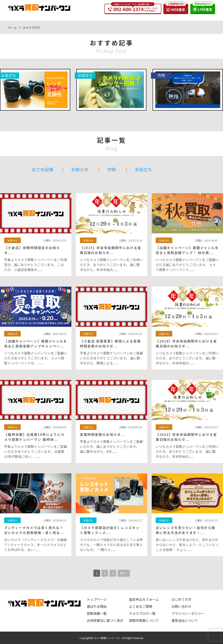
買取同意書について (144, 620)
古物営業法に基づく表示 (105, 620)
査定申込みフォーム (144, 599)
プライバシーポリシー (188, 613)
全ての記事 (43, 169)
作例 (112, 169)
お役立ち (143, 169)
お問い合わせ (181, 606)
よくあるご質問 (141, 606)
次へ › (124, 573)
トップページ (97, 599)
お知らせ (80, 169)
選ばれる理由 (97, 606)
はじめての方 (181, 599)
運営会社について (185, 620)
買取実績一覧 (97, 613)
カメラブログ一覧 (142, 613)
